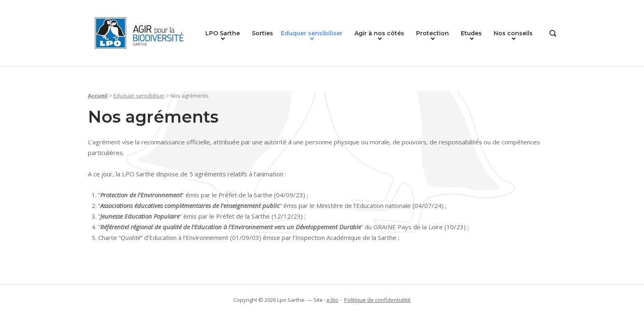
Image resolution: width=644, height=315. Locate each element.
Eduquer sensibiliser (312, 33)
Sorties (262, 33)
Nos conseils (513, 33)
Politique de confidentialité (377, 300)
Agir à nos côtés (379, 33)
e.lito (332, 300)
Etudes (471, 33)
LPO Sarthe (223, 33)
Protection (432, 33)
